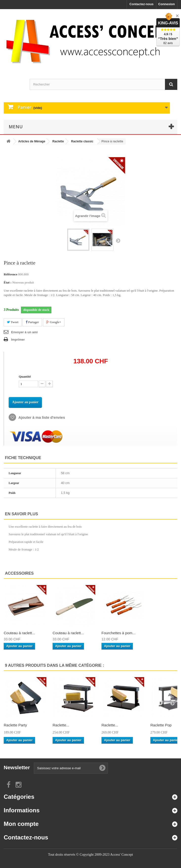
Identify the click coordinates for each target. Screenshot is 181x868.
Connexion (167, 4)
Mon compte (21, 824)
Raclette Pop (161, 725)
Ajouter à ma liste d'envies (41, 417)
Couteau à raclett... (19, 633)
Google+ (54, 322)
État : (8, 282)
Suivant (118, 240)
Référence (10, 274)
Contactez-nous (141, 4)
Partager (32, 322)
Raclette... (61, 725)
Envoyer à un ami (24, 332)
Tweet (13, 322)
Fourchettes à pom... (119, 633)
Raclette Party (15, 725)
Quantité (25, 376)
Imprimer (18, 340)
